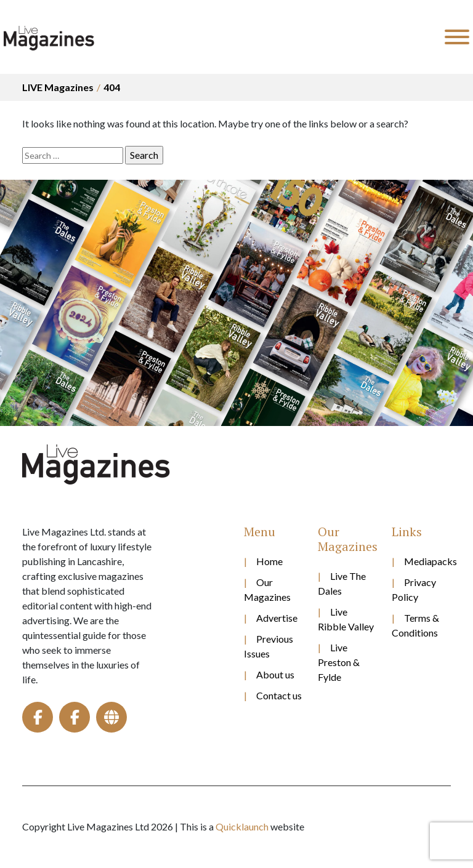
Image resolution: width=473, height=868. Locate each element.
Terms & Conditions (415, 625)
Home (269, 561)
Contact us (279, 695)
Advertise (277, 618)
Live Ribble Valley (346, 619)
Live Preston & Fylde (339, 662)
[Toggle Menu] (457, 37)
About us (275, 674)
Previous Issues (269, 646)
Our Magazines (267, 589)
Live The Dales (342, 583)
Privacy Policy (414, 589)
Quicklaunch (242, 826)
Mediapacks (427, 561)
